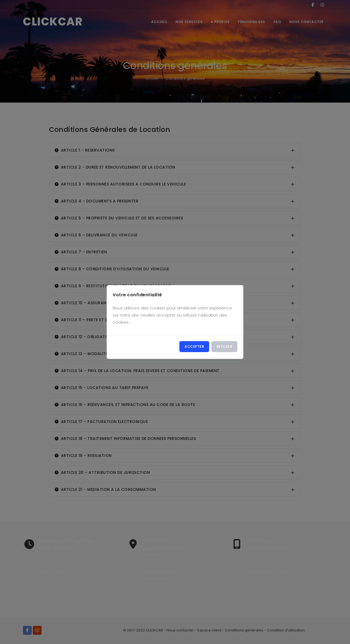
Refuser (224, 346)
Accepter (194, 346)
